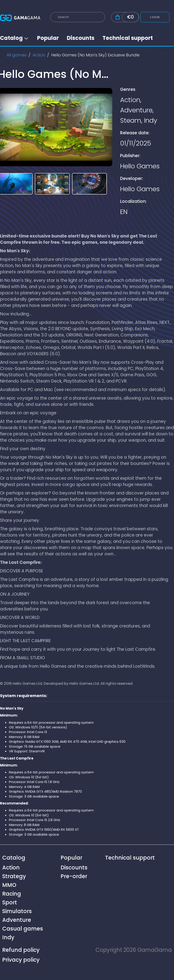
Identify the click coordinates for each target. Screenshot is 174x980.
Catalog (15, 38)
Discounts (81, 38)
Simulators (17, 911)
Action (39, 55)
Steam (131, 120)
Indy (151, 120)
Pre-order (74, 876)
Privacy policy (21, 960)
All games (17, 55)
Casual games (23, 929)
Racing (12, 894)
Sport (10, 902)
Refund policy (21, 950)
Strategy (14, 876)
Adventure (136, 110)
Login (155, 17)
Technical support (128, 38)
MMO (9, 885)
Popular (48, 38)
